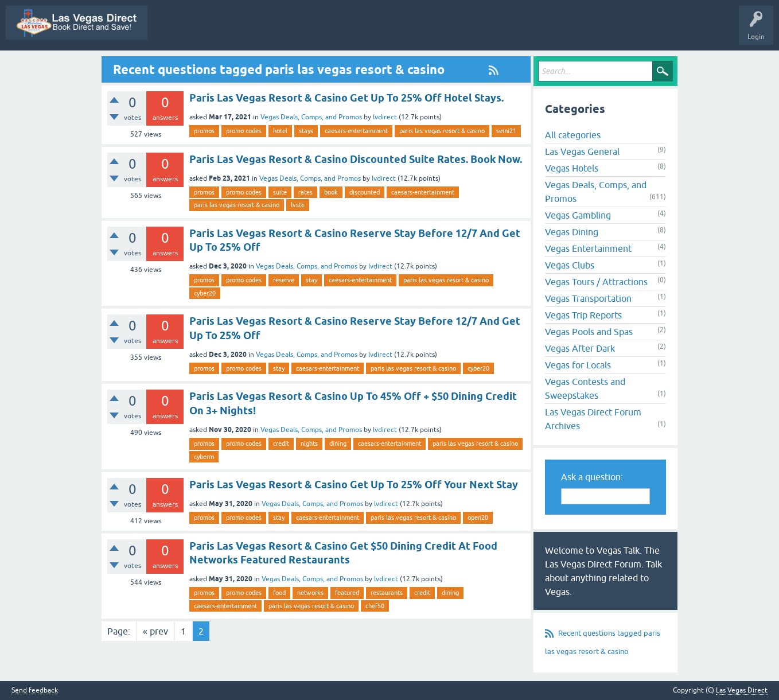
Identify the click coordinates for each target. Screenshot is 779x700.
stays (306, 131)
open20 (478, 518)
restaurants (387, 593)
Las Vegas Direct (183, 31)
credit (281, 444)
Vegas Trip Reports (583, 315)
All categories (573, 135)
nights (309, 444)
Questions (378, 31)
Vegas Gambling (578, 215)
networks (310, 593)
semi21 (506, 131)
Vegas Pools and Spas (589, 332)
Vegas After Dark (580, 348)
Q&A (338, 31)
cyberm (204, 457)
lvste (298, 205)
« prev (155, 631)
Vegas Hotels (572, 168)
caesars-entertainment (356, 131)
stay (311, 280)
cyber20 (205, 293)
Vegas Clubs (570, 265)
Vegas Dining (572, 232)
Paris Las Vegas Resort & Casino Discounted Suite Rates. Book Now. (356, 159)
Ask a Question (636, 31)
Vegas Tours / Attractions (596, 282)
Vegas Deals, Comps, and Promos (311, 117)
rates (305, 192)
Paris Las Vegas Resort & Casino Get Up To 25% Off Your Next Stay (354, 485)
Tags (505, 31)
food (279, 593)
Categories (546, 31)
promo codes (244, 131)
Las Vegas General (582, 151)
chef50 (375, 606)
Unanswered (461, 31)
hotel (280, 131)
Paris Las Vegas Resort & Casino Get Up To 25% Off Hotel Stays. (346, 98)
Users (587, 31)
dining (338, 444)
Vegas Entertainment (588, 248)
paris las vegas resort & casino (442, 131)
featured (347, 593)
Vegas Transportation (588, 298)
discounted (365, 192)
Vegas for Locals (578, 365)
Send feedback (35, 691)
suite (280, 192)
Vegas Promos (244, 31)
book (331, 192)
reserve (284, 280)
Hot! (418, 31)
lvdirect (385, 117)
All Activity (297, 31)
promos (204, 131)
